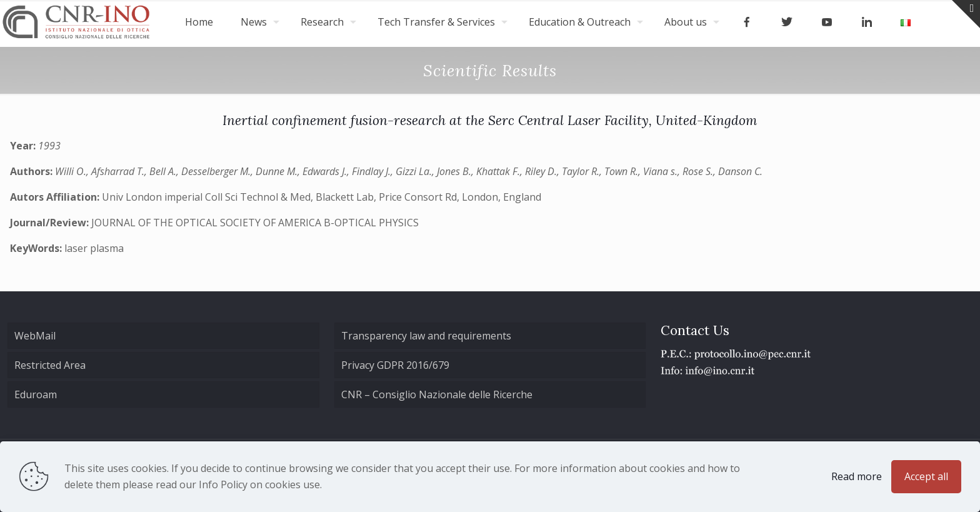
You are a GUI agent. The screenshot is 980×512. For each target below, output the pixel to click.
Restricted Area (50, 365)
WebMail (35, 336)
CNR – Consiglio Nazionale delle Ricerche (437, 394)
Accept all (926, 476)
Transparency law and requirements (426, 336)
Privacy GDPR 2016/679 (395, 365)
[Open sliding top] (966, 14)
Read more (857, 476)
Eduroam (36, 394)
